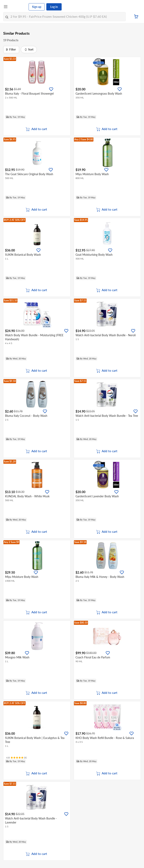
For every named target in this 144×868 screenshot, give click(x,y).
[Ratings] (16, 758)
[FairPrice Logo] (18, 7)
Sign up (37, 7)
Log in (54, 7)
